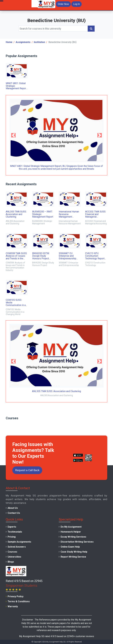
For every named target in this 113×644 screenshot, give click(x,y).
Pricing (12, 537)
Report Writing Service (73, 557)
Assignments (23, 42)
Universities (14, 557)
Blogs (11, 562)
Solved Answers (17, 547)
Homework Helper (71, 532)
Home (9, 42)
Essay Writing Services (73, 537)
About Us (13, 508)
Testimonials (15, 532)
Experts (12, 527)
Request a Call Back (27, 470)
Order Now (63, 4)
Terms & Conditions (19, 601)
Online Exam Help (70, 547)
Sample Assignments (19, 542)
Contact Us (14, 513)
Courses (12, 552)
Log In (77, 4)
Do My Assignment (71, 527)
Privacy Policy (16, 596)
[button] (13, 135)
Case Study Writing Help (74, 552)
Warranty (13, 606)
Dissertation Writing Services (77, 542)
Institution (39, 42)
